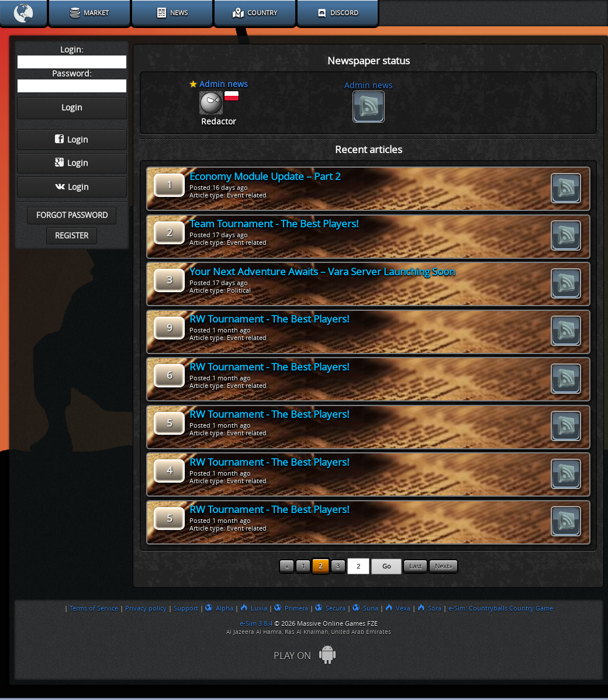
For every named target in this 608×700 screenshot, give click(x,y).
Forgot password (72, 215)
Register (72, 236)
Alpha (219, 608)
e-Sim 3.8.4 (256, 623)
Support (186, 608)
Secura (330, 608)
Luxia (254, 608)
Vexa (398, 608)
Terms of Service (94, 608)
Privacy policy (146, 608)
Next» (443, 566)
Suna (365, 608)
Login (72, 140)
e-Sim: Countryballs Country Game (501, 608)
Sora (429, 608)
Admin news (369, 86)
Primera (291, 608)
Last (415, 566)
